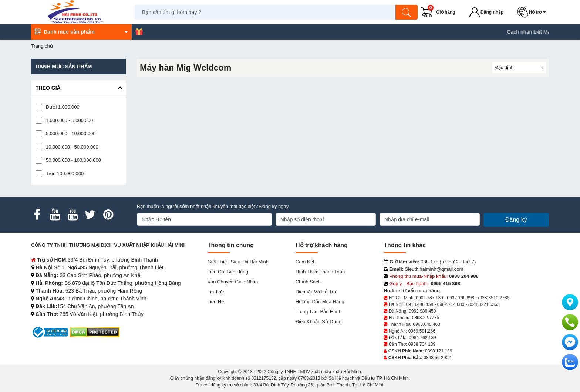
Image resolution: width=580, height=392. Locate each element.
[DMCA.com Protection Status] (95, 332)
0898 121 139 (439, 351)
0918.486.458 (420, 304)
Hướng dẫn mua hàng (320, 302)
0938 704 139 (422, 344)
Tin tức (216, 292)
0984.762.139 (422, 338)
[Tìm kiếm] (407, 12)
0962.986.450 (422, 311)
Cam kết (305, 262)
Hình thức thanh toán (320, 272)
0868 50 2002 (437, 358)
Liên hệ (216, 302)
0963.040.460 (426, 324)
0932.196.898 (460, 298)
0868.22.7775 (426, 318)
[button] (533, 12)
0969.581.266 (422, 331)
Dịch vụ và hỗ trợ (316, 292)
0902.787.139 (429, 298)
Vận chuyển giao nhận (233, 282)
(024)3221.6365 (484, 304)
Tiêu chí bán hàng (228, 272)
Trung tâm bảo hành (318, 312)
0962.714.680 (451, 304)
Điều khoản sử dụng (318, 322)
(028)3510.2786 (494, 298)
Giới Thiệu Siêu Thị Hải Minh (238, 262)
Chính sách (308, 282)
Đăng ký (516, 220)
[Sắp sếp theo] (519, 68)
